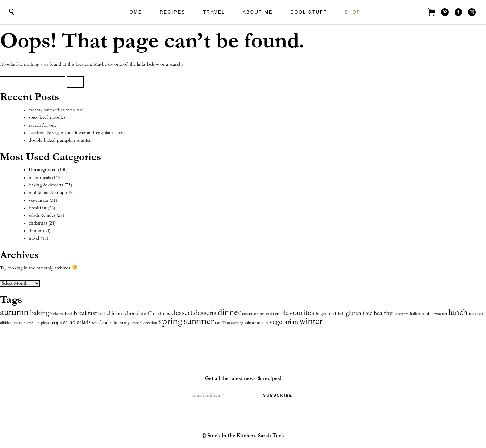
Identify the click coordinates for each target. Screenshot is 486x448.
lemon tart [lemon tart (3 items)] (439, 314)
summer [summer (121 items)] (199, 322)
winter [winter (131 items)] (311, 322)
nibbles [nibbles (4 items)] (6, 323)
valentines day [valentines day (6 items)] (256, 323)
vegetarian (38, 200)
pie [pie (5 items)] (37, 323)
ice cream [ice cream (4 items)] (401, 314)
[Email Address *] (219, 396)
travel (214, 12)
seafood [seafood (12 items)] (100, 323)
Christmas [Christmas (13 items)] (159, 314)
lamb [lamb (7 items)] (426, 314)
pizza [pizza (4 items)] (45, 323)
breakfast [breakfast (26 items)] (85, 314)
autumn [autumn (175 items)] (14, 313)
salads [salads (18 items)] (84, 323)
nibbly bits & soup (47, 193)
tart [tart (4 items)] (218, 323)
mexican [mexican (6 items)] (476, 314)
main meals (40, 178)
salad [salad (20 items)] (69, 323)
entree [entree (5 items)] (259, 314)
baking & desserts (46, 185)
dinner (35, 231)
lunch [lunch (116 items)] (458, 313)
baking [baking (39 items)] (39, 313)
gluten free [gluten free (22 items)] (359, 313)
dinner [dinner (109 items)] (229, 313)
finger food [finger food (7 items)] (326, 314)
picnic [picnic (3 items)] (28, 323)
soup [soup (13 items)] (125, 323)
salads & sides (42, 216)
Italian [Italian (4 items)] (415, 314)
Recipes (172, 12)
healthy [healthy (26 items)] (383, 314)
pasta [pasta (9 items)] (17, 323)
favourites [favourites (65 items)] (299, 313)
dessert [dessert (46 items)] (182, 313)
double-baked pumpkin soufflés (60, 141)
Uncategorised (43, 170)
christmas (38, 223)
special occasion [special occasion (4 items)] (144, 323)
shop (353, 12)
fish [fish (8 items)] (341, 314)
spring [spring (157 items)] (170, 322)
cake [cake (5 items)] (102, 314)
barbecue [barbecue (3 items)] (57, 314)
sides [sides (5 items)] (114, 323)
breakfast (37, 208)
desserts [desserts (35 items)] (205, 313)
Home (134, 12)
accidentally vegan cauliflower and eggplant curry (76, 133)
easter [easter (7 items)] (247, 314)
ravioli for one (43, 125)
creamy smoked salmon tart (56, 110)
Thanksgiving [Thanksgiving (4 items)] (233, 323)
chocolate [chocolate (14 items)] (135, 314)
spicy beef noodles (47, 118)
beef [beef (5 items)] (69, 314)
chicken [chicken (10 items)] (115, 314)
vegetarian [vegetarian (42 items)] (284, 322)
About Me (258, 12)
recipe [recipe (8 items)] (56, 323)
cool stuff (309, 12)
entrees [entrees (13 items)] (274, 314)
